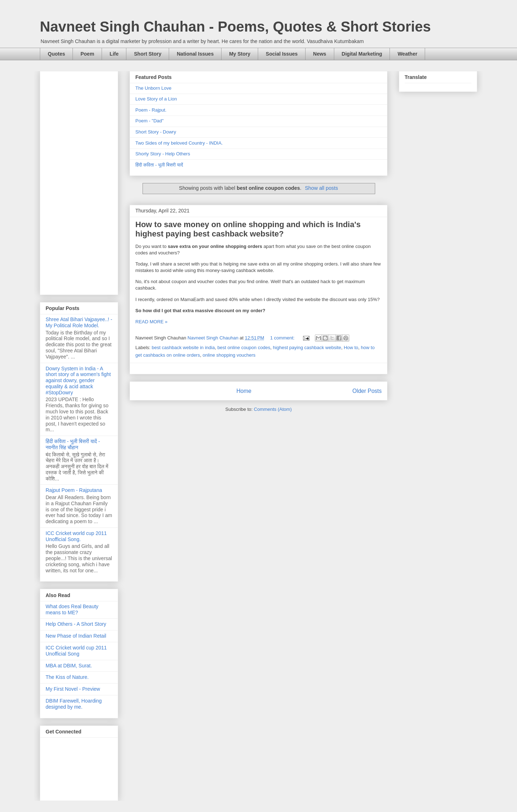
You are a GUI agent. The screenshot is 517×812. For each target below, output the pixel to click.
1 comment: (283, 338)
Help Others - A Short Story (76, 624)
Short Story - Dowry (156, 132)
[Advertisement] (79, 182)
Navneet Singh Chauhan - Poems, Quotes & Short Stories (235, 27)
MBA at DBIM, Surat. (69, 666)
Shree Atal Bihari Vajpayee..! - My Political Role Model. (79, 322)
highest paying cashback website (307, 348)
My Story (240, 54)
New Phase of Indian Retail (76, 636)
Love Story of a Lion (156, 99)
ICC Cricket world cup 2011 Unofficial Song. (76, 536)
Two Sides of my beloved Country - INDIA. (179, 143)
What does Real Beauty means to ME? (72, 609)
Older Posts (367, 391)
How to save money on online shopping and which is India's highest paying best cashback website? (248, 229)
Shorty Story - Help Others (163, 154)
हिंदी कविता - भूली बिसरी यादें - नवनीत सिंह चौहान (73, 444)
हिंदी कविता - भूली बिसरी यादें (159, 165)
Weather (407, 54)
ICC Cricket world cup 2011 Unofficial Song (76, 651)
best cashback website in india (183, 348)
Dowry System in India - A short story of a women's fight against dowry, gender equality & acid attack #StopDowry (78, 381)
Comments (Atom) (273, 409)
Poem (87, 54)
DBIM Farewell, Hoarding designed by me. (74, 704)
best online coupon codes (244, 348)
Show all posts (321, 188)
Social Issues (282, 54)
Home (244, 391)
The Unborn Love (153, 88)
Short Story (148, 54)
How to (351, 348)
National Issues (195, 54)
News (320, 54)
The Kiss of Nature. (67, 677)
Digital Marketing (362, 54)
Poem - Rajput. (151, 110)
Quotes (56, 54)
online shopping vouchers (229, 355)
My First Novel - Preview (73, 689)
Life (114, 54)
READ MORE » (152, 322)
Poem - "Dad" (150, 121)
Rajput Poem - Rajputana (74, 490)
